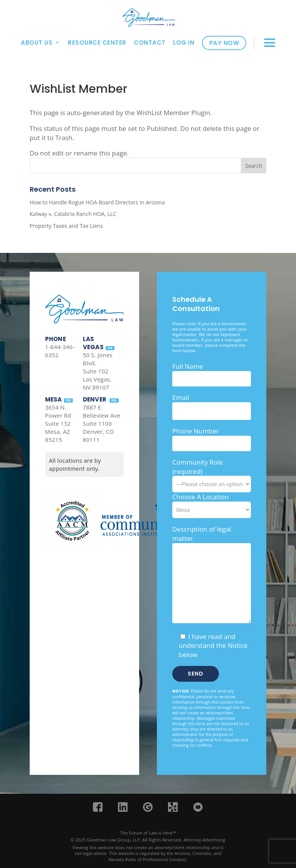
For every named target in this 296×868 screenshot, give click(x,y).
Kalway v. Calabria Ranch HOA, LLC (73, 214)
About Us (37, 43)
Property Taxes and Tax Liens (66, 226)
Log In (184, 43)
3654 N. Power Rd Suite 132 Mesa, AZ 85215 (58, 423)
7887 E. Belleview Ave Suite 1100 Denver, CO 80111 (102, 423)
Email (181, 397)
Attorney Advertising (204, 840)
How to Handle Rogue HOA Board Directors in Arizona (97, 202)
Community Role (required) (212, 473)
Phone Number (196, 431)
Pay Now (224, 43)
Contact (150, 43)
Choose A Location (201, 497)
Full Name (188, 366)
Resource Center (97, 43)
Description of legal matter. (202, 534)
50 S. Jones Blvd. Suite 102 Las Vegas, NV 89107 (98, 371)
